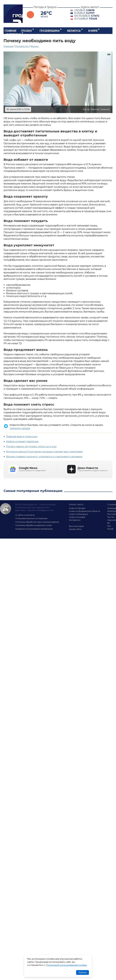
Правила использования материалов (34, 529)
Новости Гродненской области (85, 511)
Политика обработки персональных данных (37, 522)
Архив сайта (75, 529)
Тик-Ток (111, 517)
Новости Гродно (77, 508)
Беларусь (74, 31)
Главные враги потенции (22, 436)
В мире (93, 31)
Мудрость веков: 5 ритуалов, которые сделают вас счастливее (44, 452)
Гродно (26, 31)
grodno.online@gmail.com (41, 510)
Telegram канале (20, 428)
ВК (109, 523)
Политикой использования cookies (66, 965)
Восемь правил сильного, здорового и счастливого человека (44, 457)
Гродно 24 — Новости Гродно (6, 509)
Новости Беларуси (79, 514)
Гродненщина (50, 31)
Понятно (83, 972)
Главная (11, 31)
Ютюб (110, 529)
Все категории (76, 526)
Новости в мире (77, 517)
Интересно (14, 34)
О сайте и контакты (25, 515)
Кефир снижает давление (22, 442)
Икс (109, 526)
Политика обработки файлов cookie (34, 525)
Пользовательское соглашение (31, 518)
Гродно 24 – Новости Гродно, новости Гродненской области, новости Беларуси (13, 14)
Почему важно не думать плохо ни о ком (31, 447)
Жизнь (35, 46)
